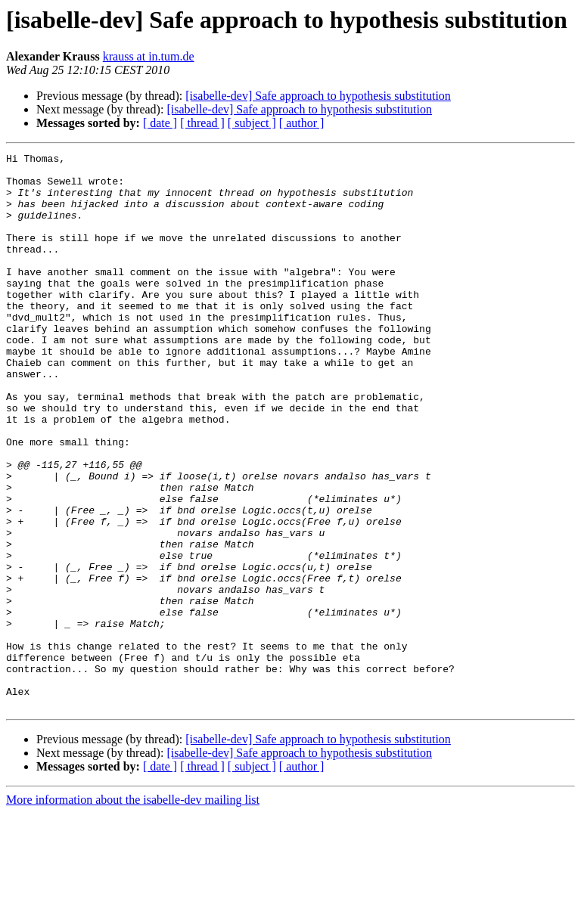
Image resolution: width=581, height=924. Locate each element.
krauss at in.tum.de (149, 56)
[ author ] (302, 123)
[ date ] (160, 123)
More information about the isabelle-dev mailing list (133, 911)
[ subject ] (252, 123)
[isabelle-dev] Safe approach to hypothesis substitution (318, 96)
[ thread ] (202, 123)
